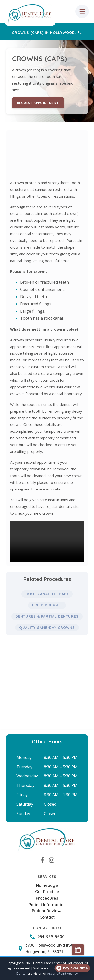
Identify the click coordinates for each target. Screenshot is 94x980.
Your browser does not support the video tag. (47, 541)
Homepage (47, 885)
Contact (47, 917)
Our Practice (47, 892)
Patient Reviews (47, 911)
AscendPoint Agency (63, 973)
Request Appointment (38, 103)
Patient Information (47, 905)
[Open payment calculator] (72, 968)
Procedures (47, 898)
